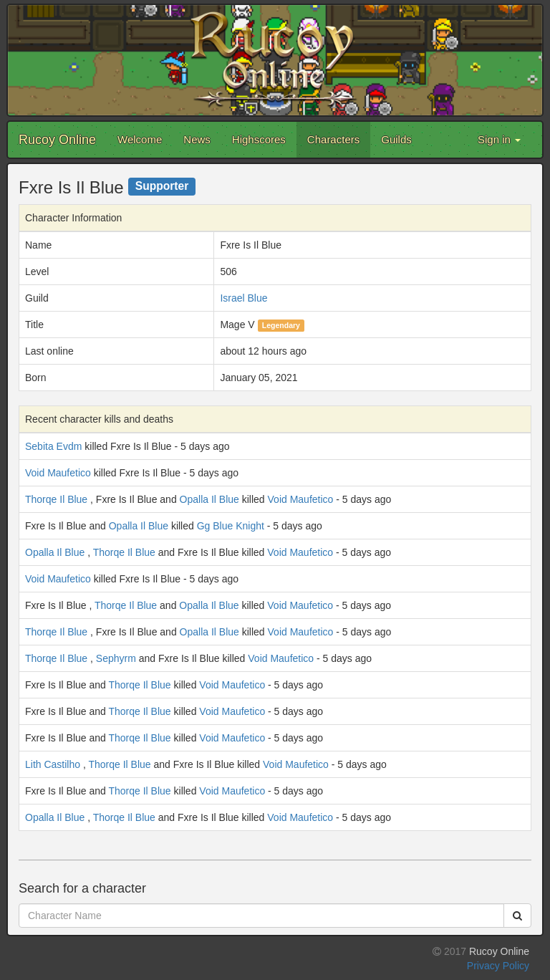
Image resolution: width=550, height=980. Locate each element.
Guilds (396, 139)
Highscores (259, 139)
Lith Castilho (53, 764)
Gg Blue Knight (231, 526)
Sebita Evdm (53, 446)
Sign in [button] (499, 139)
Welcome (140, 139)
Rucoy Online (57, 140)
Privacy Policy (498, 966)
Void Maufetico (58, 473)
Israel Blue (243, 298)
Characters (333, 139)
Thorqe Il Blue (56, 499)
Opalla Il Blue (209, 499)
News (197, 139)
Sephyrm (116, 658)
